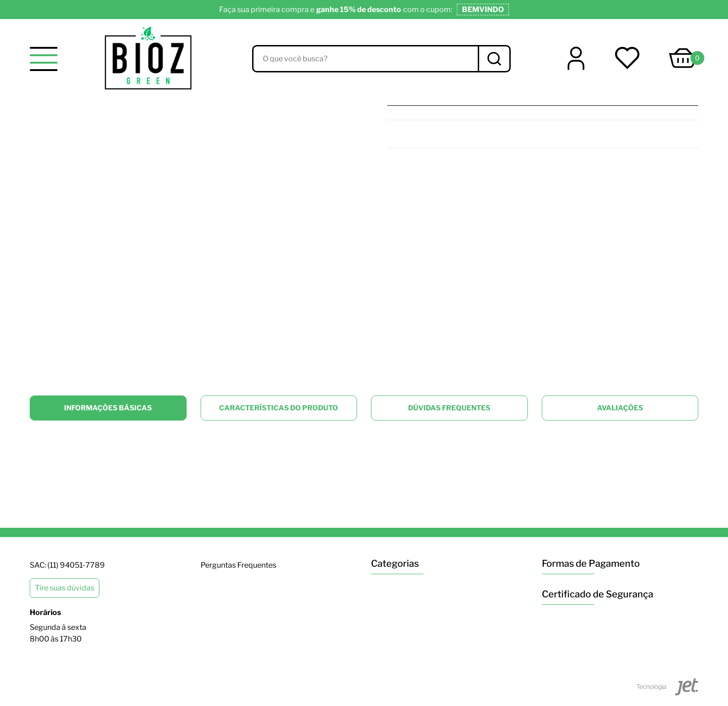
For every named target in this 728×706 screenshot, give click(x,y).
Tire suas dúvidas (65, 588)
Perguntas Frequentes (238, 565)
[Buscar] (494, 59)
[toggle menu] (44, 59)
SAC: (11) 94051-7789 (67, 565)
